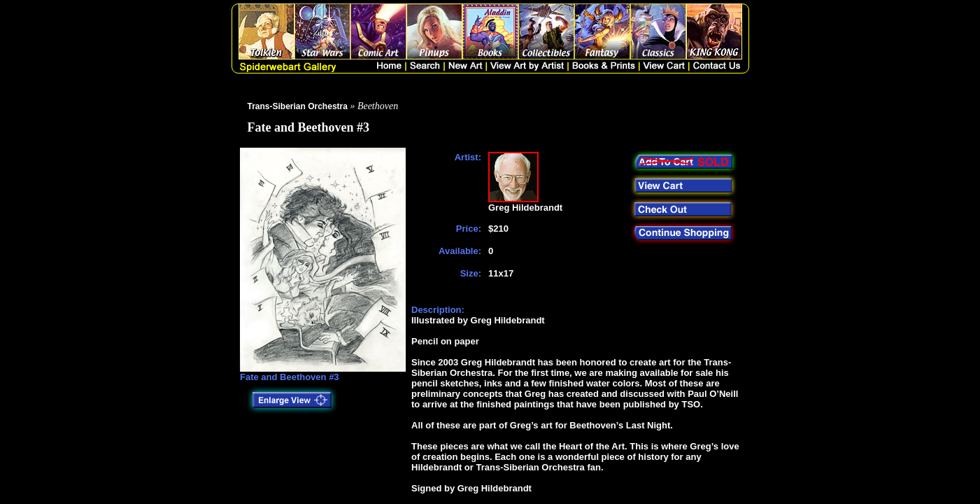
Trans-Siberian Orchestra (298, 106)
